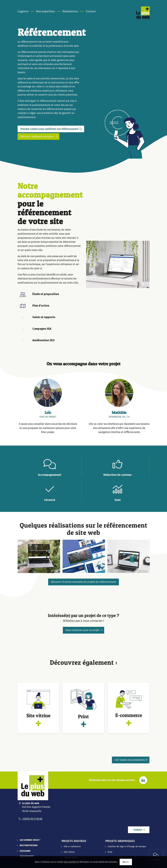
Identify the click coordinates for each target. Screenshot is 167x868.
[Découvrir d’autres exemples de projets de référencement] (83, 582)
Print (110, 852)
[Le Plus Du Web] (147, 16)
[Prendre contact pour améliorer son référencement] (51, 129)
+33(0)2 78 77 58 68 (32, 819)
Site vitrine (69, 852)
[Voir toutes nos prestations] (131, 760)
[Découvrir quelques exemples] (39, 136)
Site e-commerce (72, 847)
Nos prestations (29, 845)
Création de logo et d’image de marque (127, 847)
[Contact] (139, 830)
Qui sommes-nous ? (30, 840)
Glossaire (25, 851)
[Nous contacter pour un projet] (83, 630)
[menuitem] (25, 11)
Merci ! (126, 862)
